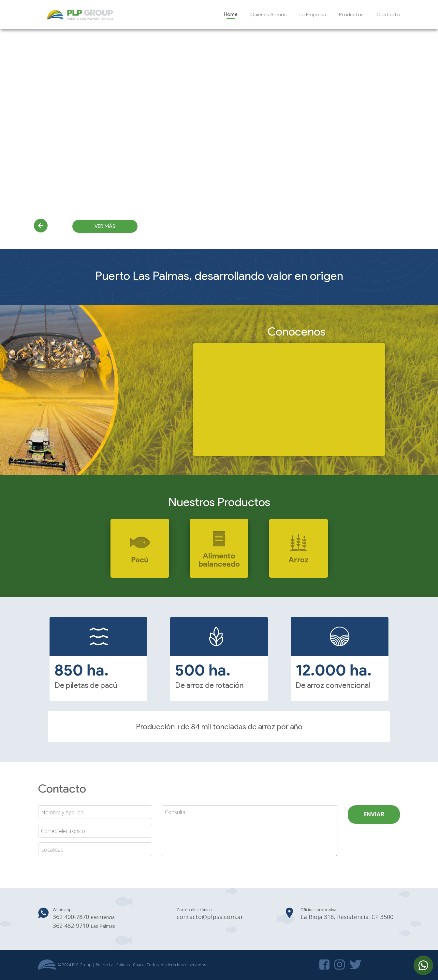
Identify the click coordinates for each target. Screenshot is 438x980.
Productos (351, 15)
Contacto (388, 15)
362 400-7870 (84, 917)
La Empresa (313, 15)
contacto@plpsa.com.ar (210, 917)
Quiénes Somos (269, 15)
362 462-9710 (84, 926)
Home (231, 14)
